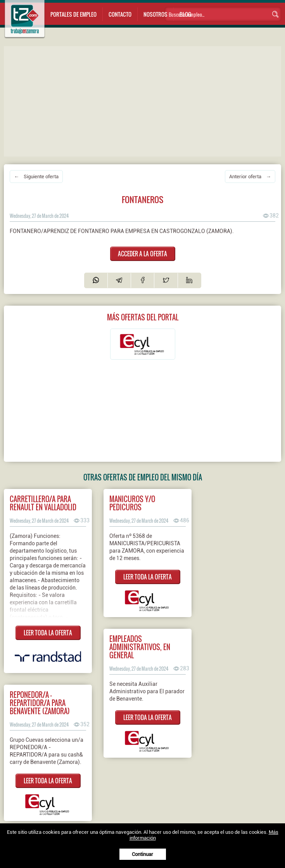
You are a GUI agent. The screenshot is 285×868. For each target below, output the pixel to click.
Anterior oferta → (250, 177)
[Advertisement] (144, 101)
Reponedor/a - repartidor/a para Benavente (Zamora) (40, 703)
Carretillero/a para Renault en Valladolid (43, 503)
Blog (185, 14)
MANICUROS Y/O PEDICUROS (132, 503)
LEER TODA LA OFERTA (48, 633)
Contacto (120, 14)
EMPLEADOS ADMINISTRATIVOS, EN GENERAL (140, 647)
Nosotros (155, 14)
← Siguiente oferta (36, 177)
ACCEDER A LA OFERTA (142, 254)
